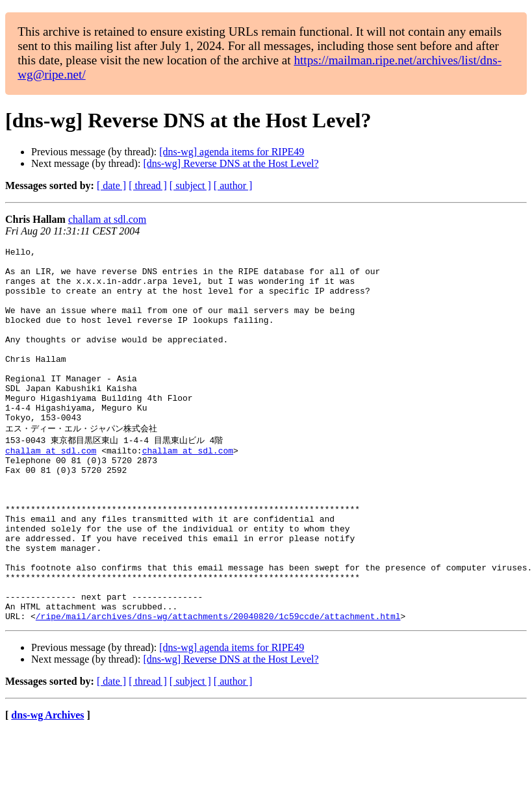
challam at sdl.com (107, 219)
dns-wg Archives (47, 786)
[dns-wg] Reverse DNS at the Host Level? (231, 163)
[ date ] (111, 185)
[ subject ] (190, 185)
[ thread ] (148, 185)
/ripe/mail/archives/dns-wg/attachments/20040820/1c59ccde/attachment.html (218, 687)
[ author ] (233, 185)
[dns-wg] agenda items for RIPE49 (232, 152)
